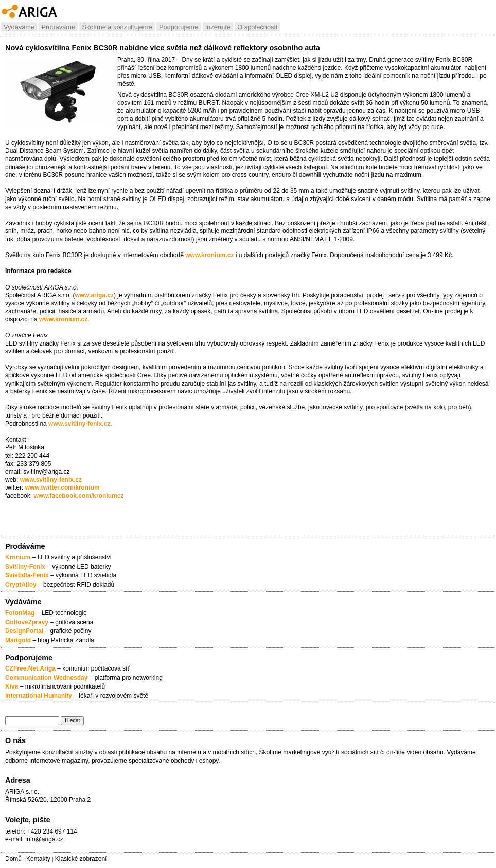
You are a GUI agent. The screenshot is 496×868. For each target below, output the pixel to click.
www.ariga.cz (94, 295)
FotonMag (21, 613)
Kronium (18, 557)
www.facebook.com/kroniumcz (78, 496)
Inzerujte (218, 27)
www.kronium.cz (209, 255)
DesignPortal (24, 631)
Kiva (12, 686)
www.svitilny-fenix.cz (79, 424)
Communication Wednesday (46, 678)
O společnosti (257, 27)
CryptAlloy (21, 585)
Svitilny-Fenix (25, 567)
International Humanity (39, 696)
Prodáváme (58, 27)
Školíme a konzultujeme (117, 27)
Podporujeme (179, 27)
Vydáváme (19, 27)
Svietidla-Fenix (27, 575)
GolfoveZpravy (27, 622)
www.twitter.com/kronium (63, 487)
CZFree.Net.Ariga (30, 668)
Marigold (18, 640)
